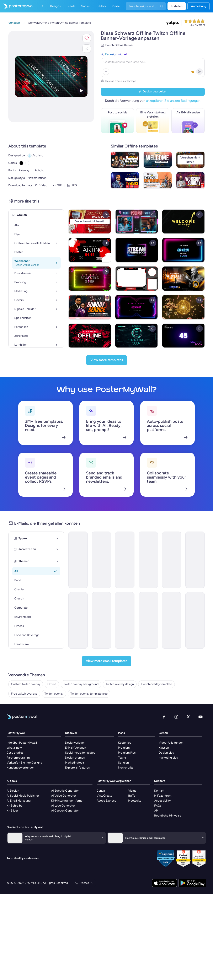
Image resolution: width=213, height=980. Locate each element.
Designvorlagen (75, 743)
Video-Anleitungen (171, 743)
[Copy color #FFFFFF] (27, 163)
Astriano (38, 155)
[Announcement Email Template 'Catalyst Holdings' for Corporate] (78, 560)
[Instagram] (176, 717)
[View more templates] (107, 360)
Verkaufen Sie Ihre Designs (24, 763)
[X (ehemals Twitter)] (188, 717)
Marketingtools (75, 763)
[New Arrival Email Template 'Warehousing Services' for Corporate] (125, 560)
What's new (14, 748)
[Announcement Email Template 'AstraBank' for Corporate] (148, 620)
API (156, 811)
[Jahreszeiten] (57, 549)
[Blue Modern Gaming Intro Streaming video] (136, 336)
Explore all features (77, 768)
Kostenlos (125, 743)
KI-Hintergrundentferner (67, 801)
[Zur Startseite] (17, 6)
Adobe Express (106, 801)
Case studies (15, 753)
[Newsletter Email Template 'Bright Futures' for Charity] (102, 560)
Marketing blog (168, 758)
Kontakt (159, 791)
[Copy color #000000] (21, 163)
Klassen (164, 748)
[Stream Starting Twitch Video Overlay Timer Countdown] (90, 250)
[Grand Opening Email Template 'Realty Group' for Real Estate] (148, 560)
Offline (52, 684)
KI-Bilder (12, 811)
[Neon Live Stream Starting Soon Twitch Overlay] (90, 278)
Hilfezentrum (163, 796)
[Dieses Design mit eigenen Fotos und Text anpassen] (51, 76)
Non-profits (126, 768)
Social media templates (80, 753)
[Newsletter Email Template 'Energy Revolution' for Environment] (195, 560)
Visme (132, 791)
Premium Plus (127, 753)
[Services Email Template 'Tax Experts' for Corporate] (125, 620)
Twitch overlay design (120, 684)
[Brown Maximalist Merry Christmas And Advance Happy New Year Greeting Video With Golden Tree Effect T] (183, 307)
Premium (124, 748)
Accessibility (162, 801)
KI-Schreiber (15, 806)
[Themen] (57, 561)
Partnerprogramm (18, 758)
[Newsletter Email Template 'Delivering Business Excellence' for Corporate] (172, 560)
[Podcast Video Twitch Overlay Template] (137, 222)
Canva (101, 791)
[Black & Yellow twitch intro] (183, 222)
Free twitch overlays (24, 694)
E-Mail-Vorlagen (76, 748)
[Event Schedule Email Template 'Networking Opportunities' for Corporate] (195, 620)
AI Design (13, 791)
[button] (87, 38)
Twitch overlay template (156, 684)
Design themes (75, 758)
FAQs (158, 806)
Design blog (166, 753)
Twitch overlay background (81, 684)
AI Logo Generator (63, 806)
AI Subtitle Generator (65, 791)
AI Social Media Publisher (23, 796)
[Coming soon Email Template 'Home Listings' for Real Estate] (172, 620)
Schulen (123, 763)
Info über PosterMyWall (22, 743)
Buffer (132, 796)
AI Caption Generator (65, 811)
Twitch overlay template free (89, 694)
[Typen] (57, 538)
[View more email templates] (106, 661)
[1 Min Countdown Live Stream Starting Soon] (183, 250)
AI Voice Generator (64, 796)
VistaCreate (104, 796)
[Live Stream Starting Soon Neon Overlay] (137, 250)
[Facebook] (164, 717)
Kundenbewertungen (21, 768)
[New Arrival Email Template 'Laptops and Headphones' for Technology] (102, 620)
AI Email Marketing (19, 801)
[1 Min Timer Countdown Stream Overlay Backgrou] (136, 307)
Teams (122, 758)
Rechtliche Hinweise (168, 816)
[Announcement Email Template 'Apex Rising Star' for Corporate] (78, 620)
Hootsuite (135, 801)
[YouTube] (201, 717)
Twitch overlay (54, 694)
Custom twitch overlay (26, 684)
